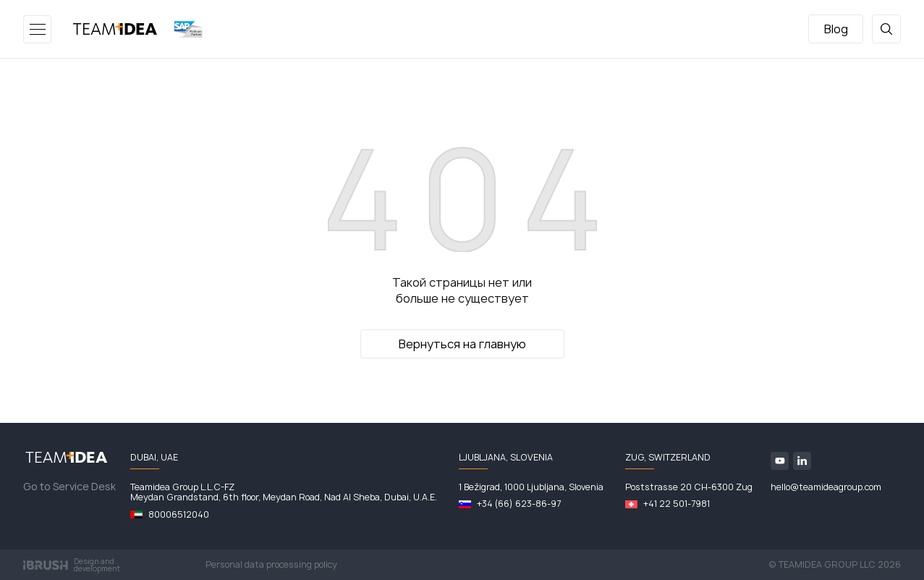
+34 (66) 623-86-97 (519, 504)
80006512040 (179, 515)
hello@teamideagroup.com (826, 487)
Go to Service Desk (69, 487)
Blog (836, 29)
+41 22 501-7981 (677, 504)
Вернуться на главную (462, 344)
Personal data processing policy (271, 565)
